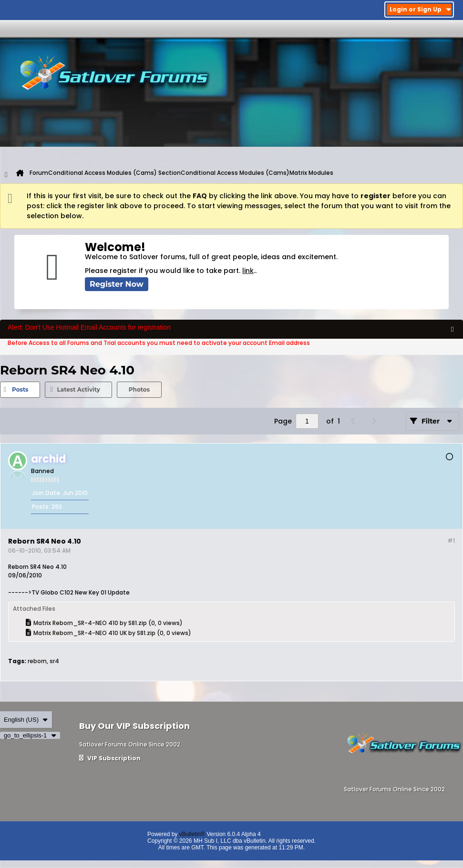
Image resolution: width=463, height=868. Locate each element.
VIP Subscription (110, 758)
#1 (451, 540)
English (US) (26, 720)
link (248, 271)
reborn (37, 661)
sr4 (54, 661)
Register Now (117, 284)
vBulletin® (192, 834)
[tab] (20, 390)
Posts (20, 389)
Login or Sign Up (420, 9)
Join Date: (47, 493)
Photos (139, 389)
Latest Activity (78, 389)
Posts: (41, 507)
